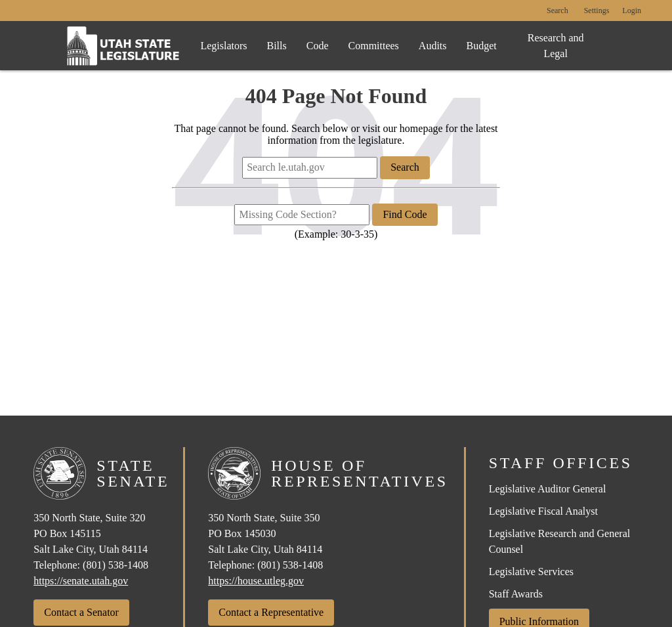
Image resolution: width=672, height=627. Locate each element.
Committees (374, 46)
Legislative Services (531, 572)
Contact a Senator (81, 612)
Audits (433, 46)
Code (318, 46)
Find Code (405, 214)
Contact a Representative (271, 612)
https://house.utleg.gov (256, 581)
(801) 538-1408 (115, 565)
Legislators (223, 46)
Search (557, 11)
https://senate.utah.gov (81, 581)
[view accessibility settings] (597, 11)
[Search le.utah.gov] (310, 167)
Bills (277, 46)
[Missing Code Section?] (302, 215)
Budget (482, 46)
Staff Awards (516, 594)
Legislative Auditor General (548, 489)
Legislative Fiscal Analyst (543, 511)
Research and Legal (556, 46)
